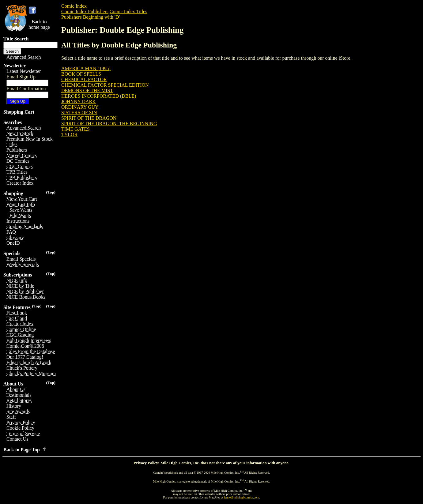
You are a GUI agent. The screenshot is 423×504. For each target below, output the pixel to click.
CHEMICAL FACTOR (84, 79)
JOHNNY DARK (79, 102)
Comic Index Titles (128, 11)
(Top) (51, 192)
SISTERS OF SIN (79, 113)
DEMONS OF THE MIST (87, 90)
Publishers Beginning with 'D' (91, 17)
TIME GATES (76, 129)
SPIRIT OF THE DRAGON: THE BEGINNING (109, 124)
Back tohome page (39, 24)
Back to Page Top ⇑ (25, 450)
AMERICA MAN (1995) (86, 68)
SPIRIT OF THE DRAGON (89, 118)
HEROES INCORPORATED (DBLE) (99, 96)
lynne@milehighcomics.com (242, 497)
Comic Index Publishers (85, 11)
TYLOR (69, 135)
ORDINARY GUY (80, 107)
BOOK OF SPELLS (81, 74)
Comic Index (74, 6)
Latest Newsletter (24, 71)
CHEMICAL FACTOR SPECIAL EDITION (105, 85)
